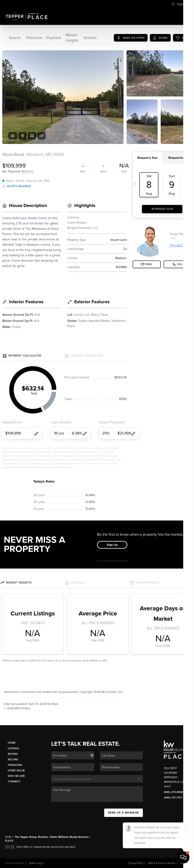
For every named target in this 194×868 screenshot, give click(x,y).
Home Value (16, 770)
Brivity (21, 863)
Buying (13, 754)
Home (12, 743)
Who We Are (16, 776)
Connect (14, 782)
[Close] (185, 826)
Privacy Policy (136, 863)
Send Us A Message (124, 813)
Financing (15, 765)
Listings (13, 748)
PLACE (9, 841)
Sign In (179, 4)
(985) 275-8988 (173, 792)
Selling (13, 759)
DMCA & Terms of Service (162, 863)
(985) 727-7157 (173, 798)
